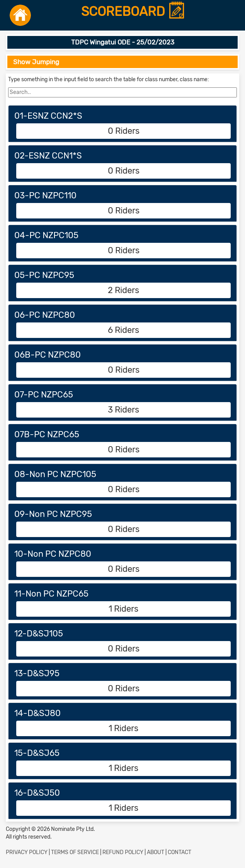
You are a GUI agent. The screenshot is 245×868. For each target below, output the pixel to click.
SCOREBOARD (133, 12)
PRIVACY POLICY (27, 852)
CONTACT (179, 852)
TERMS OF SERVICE (75, 852)
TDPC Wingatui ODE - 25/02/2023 (123, 42)
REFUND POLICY (123, 852)
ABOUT (156, 852)
